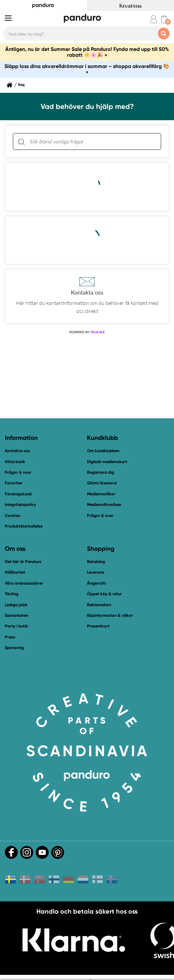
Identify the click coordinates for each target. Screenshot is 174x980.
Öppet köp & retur (104, 594)
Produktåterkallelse (24, 526)
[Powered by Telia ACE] (87, 332)
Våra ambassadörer (24, 583)
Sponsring (14, 648)
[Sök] (21, 142)
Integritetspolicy (20, 505)
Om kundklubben (103, 451)
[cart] (164, 19)
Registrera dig (101, 472)
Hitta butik (15, 462)
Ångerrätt (97, 583)
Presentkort (98, 626)
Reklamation (99, 605)
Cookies (13, 516)
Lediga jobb (16, 605)
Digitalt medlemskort (107, 462)
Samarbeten (17, 615)
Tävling (12, 594)
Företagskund (18, 494)
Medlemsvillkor (101, 494)
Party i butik (16, 626)
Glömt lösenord (102, 483)
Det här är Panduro (23, 562)
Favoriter (14, 483)
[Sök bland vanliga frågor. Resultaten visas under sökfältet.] (92, 141)
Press (10, 637)
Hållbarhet (15, 572)
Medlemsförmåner (104, 505)
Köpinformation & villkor (110, 615)
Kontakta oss (17, 451)
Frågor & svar (18, 472)
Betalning (96, 562)
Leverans (96, 572)
